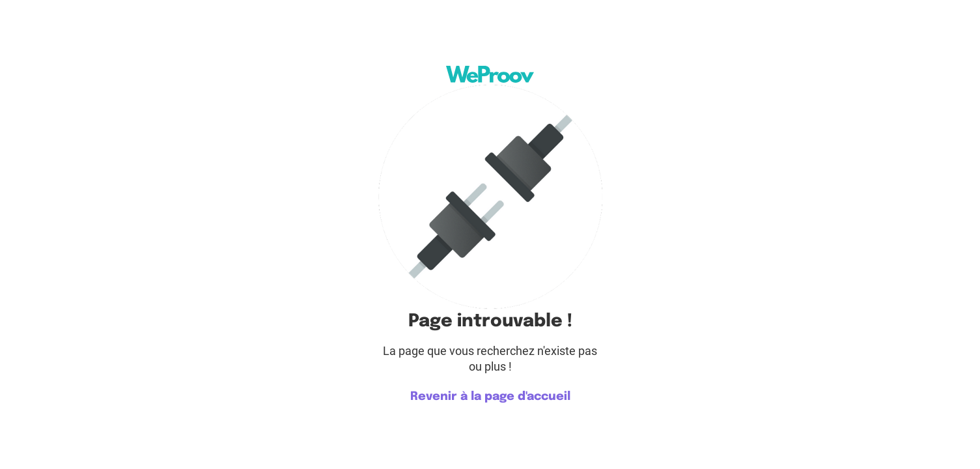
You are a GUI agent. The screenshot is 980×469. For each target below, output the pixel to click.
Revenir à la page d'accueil (490, 397)
